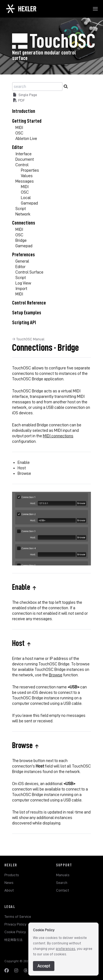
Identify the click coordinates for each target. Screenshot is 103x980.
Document (25, 159)
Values (27, 176)
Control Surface (29, 272)
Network (23, 214)
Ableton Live (26, 139)
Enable (24, 462)
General (22, 261)
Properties (30, 170)
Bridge (21, 240)
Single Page (25, 95)
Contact (62, 890)
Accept (44, 966)
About (9, 890)
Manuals (63, 875)
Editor (20, 267)
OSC (19, 133)
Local (26, 198)
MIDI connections (58, 436)
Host (22, 468)
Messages (25, 181)
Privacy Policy (15, 924)
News (9, 883)
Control (22, 165)
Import (21, 289)
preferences (66, 949)
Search (62, 883)
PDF (19, 100)
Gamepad (29, 203)
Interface (23, 154)
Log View (23, 283)
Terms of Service (18, 916)
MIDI (19, 128)
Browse (24, 473)
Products (12, 875)
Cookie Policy (15, 932)
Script (21, 209)
